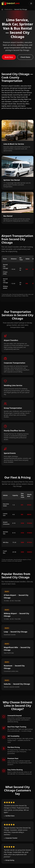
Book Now (9, 57)
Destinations (9, 9)
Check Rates (25, 57)
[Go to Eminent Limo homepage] (11, 3)
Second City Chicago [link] (21, 9)
